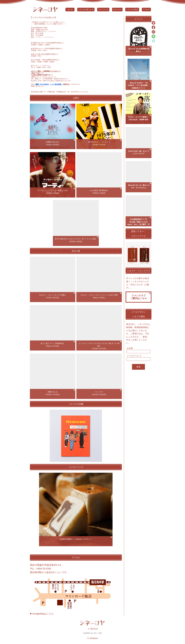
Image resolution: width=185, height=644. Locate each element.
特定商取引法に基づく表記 (93, 633)
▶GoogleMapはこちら (42, 614)
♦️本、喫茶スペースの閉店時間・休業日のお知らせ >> (50, 79)
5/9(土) (33, 84)
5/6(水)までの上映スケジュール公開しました (48, 22)
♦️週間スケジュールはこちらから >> (43, 77)
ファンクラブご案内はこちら (139, 297)
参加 (139, 367)
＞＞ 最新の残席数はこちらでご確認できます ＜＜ (49, 24)
